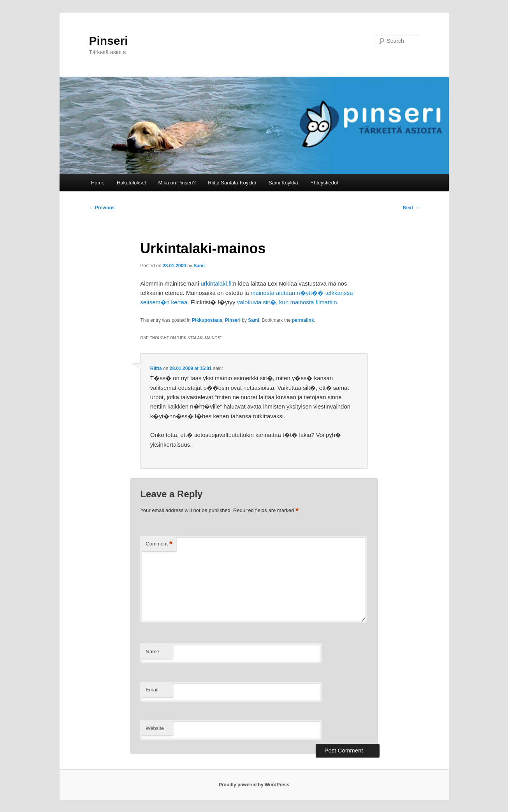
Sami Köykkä (283, 183)
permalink (303, 320)
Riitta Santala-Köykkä (232, 183)
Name (152, 652)
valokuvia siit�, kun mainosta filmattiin (287, 302)
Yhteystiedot (324, 183)
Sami (199, 266)
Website (155, 728)
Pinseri (109, 41)
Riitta (156, 368)
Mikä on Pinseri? (177, 183)
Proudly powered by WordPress (254, 785)
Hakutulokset (131, 183)
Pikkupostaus (207, 320)
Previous (102, 208)
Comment (159, 544)
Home (98, 183)
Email (152, 690)
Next (411, 208)
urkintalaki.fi (216, 283)
